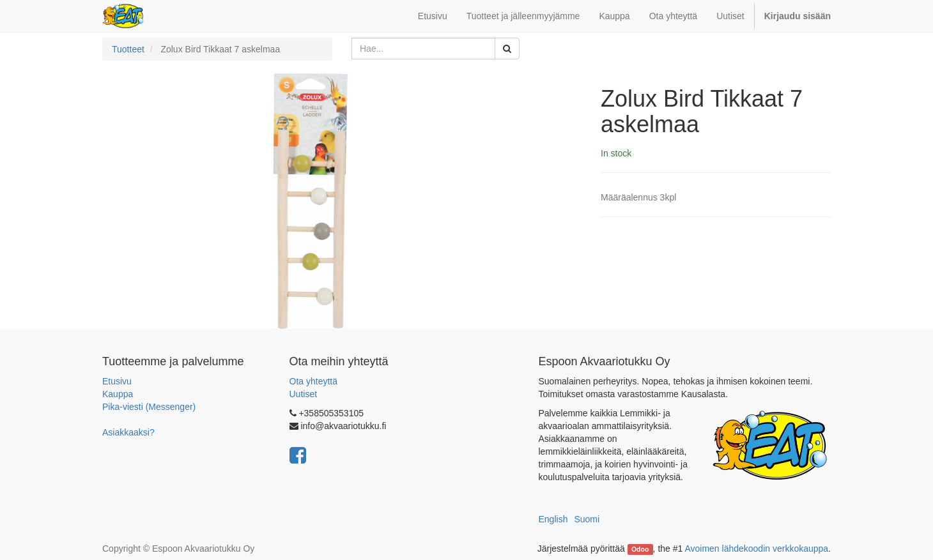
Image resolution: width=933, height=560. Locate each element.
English (553, 519)
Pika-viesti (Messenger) (149, 407)
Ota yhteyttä (313, 381)
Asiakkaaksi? (128, 432)
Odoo (640, 549)
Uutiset (304, 394)
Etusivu (117, 381)
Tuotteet (128, 49)
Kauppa (118, 394)
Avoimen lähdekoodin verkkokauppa (756, 549)
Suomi (587, 519)
